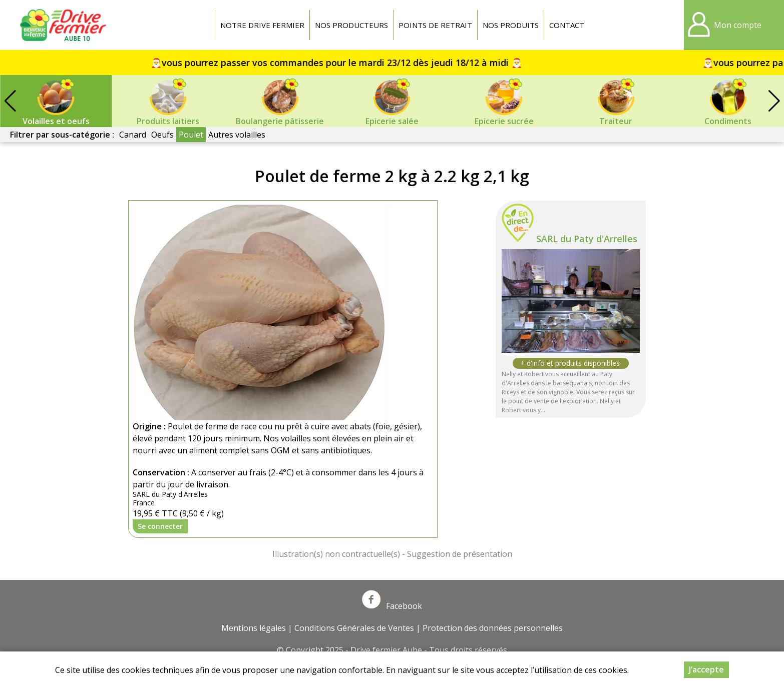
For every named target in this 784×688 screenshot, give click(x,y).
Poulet (191, 135)
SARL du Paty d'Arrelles (587, 239)
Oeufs (162, 135)
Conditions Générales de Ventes (354, 628)
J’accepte (706, 669)
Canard (133, 135)
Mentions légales (254, 628)
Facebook (392, 606)
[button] (774, 101)
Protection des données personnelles (493, 628)
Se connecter (160, 526)
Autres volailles (237, 135)
